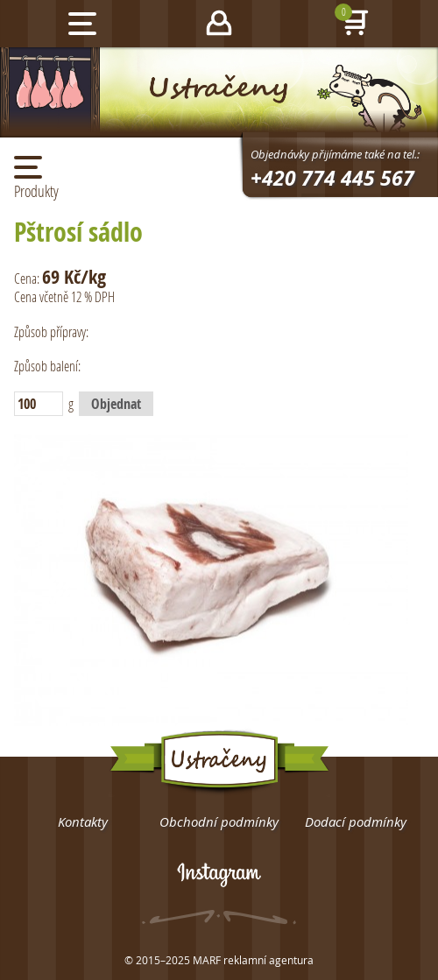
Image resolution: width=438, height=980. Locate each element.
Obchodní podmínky (219, 821)
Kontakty (83, 821)
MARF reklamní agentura (253, 960)
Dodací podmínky (356, 821)
